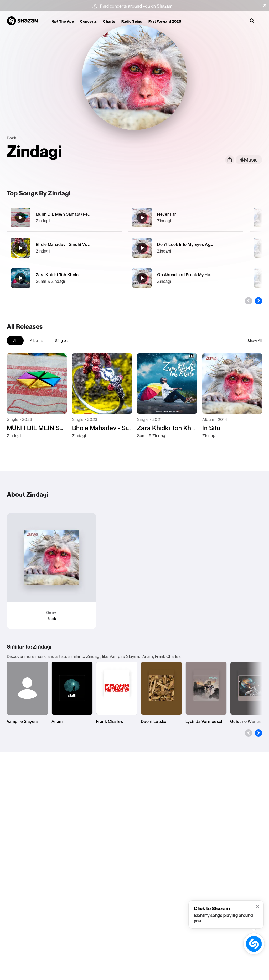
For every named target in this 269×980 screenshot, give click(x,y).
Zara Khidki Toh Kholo (57, 275)
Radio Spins (132, 21)
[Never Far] (186, 217)
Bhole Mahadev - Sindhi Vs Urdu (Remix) (75, 244)
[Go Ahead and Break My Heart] (186, 278)
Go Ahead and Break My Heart (186, 275)
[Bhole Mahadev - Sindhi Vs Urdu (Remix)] (64, 248)
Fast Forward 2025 (165, 21)
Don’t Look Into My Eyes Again (187, 244)
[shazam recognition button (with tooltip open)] (254, 944)
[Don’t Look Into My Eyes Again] (186, 248)
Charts (109, 21)
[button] (265, 5)
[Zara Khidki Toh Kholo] (64, 278)
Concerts (88, 21)
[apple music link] (249, 160)
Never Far (167, 214)
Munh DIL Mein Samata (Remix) (66, 214)
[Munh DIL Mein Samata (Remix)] (64, 217)
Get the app (63, 21)
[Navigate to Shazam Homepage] (25, 21)
